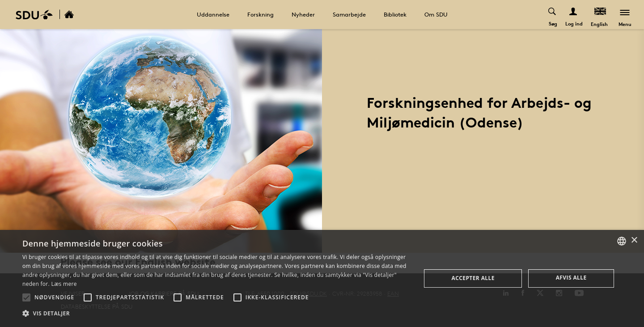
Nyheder (303, 14)
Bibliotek (395, 14)
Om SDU (436, 14)
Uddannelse (213, 14)
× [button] (634, 240)
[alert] (322, 278)
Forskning (261, 14)
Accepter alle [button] (473, 278)
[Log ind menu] (574, 15)
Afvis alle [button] (571, 278)
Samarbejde (349, 14)
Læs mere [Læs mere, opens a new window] (64, 284)
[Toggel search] (553, 15)
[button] (26, 297)
